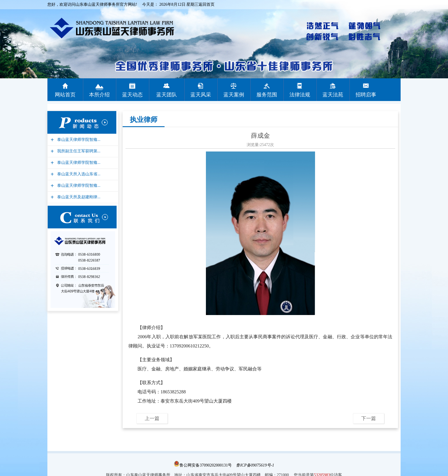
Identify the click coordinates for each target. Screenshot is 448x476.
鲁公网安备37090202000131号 (203, 465)
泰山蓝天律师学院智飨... (78, 140)
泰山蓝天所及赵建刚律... (78, 197)
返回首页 (206, 4)
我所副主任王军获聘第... (78, 151)
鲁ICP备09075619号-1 (255, 465)
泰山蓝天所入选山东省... (78, 174)
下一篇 (369, 418)
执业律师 (144, 120)
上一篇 (152, 418)
